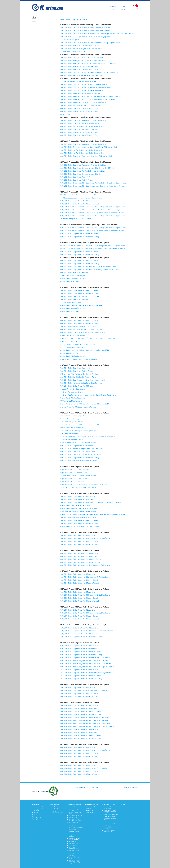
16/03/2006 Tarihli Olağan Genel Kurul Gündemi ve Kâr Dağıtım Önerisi (85, 691)
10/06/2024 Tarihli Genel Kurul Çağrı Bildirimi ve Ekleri (79, 108)
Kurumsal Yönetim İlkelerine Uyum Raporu (75, 820)
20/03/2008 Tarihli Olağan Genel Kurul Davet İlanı (77, 610)
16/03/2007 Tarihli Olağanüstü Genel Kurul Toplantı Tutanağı (81, 637)
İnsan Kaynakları (91, 804)
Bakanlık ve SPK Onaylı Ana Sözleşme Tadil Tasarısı (78, 443)
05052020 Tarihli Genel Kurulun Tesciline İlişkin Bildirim (79, 195)
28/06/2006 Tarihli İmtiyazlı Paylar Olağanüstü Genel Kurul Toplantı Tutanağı (87, 726)
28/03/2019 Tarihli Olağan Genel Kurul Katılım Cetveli (79, 234)
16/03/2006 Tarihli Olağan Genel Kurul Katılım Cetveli (79, 694)
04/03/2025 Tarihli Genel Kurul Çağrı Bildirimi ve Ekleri (79, 69)
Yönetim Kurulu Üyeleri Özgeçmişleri (73, 416)
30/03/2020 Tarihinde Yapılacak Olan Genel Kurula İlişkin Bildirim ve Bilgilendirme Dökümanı (93, 213)
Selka (35, 814)
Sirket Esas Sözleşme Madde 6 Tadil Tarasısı (75, 219)
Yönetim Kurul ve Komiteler (69, 353)
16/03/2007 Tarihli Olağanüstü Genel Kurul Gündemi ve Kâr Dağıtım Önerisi (86, 631)
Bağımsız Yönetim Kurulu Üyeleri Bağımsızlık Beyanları (79, 359)
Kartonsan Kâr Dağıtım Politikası (71, 347)
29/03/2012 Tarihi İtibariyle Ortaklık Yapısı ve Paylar (78, 517)
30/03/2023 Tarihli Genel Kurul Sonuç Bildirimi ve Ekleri (79, 123)
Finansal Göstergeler (74, 807)
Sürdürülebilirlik (109, 804)
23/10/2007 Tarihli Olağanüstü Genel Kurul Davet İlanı (79, 670)
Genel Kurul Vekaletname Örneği (71, 392)
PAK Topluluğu (38, 818)
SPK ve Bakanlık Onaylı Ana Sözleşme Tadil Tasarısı (78, 476)
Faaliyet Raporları (73, 826)
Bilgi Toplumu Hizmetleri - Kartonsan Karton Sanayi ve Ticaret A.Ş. (75, 862)
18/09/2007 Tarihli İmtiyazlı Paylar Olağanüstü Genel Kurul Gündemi (84, 661)
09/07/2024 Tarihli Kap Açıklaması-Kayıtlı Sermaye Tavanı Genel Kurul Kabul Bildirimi (90, 96)
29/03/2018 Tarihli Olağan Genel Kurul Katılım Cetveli (79, 252)
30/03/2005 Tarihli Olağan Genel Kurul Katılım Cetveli (79, 753)
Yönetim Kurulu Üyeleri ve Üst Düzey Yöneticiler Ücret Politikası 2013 (84, 404)
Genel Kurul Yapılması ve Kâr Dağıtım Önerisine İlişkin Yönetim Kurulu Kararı (87, 338)
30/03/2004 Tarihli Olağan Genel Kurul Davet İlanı (77, 765)
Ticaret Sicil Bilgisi (74, 809)
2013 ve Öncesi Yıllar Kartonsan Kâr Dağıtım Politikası (79, 374)
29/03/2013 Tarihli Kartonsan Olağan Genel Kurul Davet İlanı (81, 449)
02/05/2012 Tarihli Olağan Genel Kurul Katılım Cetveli (79, 520)
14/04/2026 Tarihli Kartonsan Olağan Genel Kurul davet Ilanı (81, 49)
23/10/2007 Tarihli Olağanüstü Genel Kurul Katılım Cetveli (80, 676)
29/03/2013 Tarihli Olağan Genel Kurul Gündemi (77, 446)
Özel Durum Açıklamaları (76, 828)
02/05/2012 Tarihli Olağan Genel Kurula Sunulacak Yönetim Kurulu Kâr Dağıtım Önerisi (90, 502)
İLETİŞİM (114, 6)
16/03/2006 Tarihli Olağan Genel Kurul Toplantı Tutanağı (79, 696)
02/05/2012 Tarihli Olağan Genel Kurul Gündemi (77, 499)
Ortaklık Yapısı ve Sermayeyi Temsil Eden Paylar (75, 812)
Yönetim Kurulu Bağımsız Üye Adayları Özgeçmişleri (78, 508)
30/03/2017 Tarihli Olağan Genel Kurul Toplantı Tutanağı (79, 264)
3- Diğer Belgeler (73, 845)
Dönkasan (36, 816)
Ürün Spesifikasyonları (57, 809)
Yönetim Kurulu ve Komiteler (70, 281)
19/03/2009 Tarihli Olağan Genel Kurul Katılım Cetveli (79, 598)
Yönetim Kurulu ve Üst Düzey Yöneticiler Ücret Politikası (79, 526)
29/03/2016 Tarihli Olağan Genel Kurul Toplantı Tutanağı (79, 293)
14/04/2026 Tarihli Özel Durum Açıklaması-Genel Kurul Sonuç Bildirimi (85, 31)
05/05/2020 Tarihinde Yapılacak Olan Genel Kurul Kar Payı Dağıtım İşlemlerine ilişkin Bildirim (93, 207)
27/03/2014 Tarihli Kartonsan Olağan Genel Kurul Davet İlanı (81, 383)
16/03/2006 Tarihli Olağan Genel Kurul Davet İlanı (77, 688)
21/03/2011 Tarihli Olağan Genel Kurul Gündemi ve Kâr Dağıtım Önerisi (85, 538)
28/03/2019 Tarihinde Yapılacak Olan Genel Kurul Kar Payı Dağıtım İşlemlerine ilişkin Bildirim (93, 228)
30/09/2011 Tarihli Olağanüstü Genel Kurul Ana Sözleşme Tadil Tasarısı (85, 565)
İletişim (122, 804)
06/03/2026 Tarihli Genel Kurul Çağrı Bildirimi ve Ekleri (79, 46)
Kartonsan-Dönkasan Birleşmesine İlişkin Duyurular (78, 81)
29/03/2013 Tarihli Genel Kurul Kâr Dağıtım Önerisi (78, 452)
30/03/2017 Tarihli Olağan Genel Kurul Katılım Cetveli (79, 261)
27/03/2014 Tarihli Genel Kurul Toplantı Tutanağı (77, 371)
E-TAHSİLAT (126, 10)
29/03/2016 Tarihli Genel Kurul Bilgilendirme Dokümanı (79, 296)
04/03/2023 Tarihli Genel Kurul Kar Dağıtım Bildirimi (78, 129)
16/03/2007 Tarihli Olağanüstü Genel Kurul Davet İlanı (79, 628)
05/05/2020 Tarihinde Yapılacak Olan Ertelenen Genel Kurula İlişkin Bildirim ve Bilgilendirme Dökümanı (96, 210)
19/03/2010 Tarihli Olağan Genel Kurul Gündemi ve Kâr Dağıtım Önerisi (85, 577)
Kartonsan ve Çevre (109, 817)
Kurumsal (36, 804)
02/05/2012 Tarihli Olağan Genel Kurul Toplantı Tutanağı (79, 523)
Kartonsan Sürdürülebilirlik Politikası (108, 827)
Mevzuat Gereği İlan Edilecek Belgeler (74, 839)
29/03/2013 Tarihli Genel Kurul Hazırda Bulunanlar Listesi (80, 455)
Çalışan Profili (90, 810)
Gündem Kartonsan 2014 (68, 341)
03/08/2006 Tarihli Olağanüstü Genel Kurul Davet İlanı (79, 729)
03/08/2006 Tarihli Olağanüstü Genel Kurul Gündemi (78, 732)
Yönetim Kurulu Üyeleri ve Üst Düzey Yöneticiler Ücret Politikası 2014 (84, 350)
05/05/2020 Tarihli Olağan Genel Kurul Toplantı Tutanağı (79, 204)
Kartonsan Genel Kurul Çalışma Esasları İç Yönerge (78, 344)
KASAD (42, 791)
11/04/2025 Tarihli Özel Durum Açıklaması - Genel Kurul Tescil (82, 57)
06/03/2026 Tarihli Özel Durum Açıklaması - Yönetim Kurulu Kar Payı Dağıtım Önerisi (90, 43)
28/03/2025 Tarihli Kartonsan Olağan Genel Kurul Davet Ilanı (81, 75)
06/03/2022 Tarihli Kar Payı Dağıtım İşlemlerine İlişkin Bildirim (82, 153)
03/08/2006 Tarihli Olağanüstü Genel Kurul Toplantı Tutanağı (81, 738)
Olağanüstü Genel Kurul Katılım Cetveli (74, 473)
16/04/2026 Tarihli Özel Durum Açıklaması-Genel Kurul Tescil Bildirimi (85, 28)
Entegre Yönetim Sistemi (111, 815)
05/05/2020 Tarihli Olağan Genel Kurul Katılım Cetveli (79, 201)
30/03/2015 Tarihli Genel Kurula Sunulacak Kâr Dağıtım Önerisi (82, 332)
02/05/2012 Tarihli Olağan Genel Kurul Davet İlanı (77, 496)
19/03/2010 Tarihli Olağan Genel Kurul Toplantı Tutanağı (79, 583)
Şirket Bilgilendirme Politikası (74, 854)
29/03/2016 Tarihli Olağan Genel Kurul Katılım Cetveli (79, 290)
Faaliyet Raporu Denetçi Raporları (75, 836)
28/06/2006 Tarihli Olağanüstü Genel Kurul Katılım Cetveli (80, 711)
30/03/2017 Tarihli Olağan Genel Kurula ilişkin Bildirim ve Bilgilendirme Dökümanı (89, 267)
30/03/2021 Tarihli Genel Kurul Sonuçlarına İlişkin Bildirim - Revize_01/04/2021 (88, 168)
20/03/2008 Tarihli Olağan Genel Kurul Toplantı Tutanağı (79, 619)
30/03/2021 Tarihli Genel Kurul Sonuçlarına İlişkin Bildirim (80, 174)
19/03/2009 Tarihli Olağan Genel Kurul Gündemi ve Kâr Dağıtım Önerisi (85, 595)
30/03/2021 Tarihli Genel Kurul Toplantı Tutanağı (77, 180)
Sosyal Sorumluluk (109, 822)
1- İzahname (72, 841)
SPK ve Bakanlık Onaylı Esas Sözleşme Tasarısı (76, 52)
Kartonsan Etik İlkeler (110, 824)
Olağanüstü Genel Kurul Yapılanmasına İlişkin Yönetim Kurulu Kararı (84, 485)
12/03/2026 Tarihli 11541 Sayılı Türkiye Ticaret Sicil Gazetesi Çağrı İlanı (85, 37)
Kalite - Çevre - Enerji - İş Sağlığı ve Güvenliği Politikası (110, 811)
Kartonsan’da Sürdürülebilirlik (108, 808)
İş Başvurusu (90, 812)
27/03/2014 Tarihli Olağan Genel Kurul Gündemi (77, 386)
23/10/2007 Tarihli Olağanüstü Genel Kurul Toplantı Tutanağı (81, 679)
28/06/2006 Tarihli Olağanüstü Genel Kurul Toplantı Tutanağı (81, 714)
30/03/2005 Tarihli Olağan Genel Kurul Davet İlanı (77, 747)
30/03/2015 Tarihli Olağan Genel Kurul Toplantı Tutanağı (79, 323)
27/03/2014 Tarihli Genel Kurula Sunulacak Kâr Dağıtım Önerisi (82, 380)
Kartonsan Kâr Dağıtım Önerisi (71, 302)
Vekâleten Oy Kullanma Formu (75, 858)
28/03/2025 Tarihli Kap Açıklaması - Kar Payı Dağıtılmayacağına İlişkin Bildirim (88, 63)
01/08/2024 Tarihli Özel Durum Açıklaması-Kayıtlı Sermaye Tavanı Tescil (85, 87)
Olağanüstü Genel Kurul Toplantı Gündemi (74, 479)
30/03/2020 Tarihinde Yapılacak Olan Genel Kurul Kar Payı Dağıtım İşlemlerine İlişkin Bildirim (93, 216)
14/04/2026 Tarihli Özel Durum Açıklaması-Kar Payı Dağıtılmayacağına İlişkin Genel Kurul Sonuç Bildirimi (97, 34)
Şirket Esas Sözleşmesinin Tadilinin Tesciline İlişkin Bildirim (81, 198)
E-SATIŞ (113, 10)
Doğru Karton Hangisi (57, 813)
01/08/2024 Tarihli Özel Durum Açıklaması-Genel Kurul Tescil (81, 90)
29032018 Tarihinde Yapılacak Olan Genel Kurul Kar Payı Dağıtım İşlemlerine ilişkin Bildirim (92, 246)
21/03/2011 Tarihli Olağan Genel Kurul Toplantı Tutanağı (79, 544)
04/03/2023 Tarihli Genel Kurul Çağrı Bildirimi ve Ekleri (79, 135)
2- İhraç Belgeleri (73, 843)
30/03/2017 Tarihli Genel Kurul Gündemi (74, 272)
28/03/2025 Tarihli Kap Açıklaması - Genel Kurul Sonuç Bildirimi (82, 61)
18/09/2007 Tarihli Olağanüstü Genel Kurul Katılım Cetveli (80, 652)
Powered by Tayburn (130, 787)
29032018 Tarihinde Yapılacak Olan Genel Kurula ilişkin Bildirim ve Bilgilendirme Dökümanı (92, 249)
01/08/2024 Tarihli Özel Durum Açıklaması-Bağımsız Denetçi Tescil (83, 84)
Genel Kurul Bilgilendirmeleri (73, 848)
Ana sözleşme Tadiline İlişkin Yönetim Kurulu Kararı (78, 487)
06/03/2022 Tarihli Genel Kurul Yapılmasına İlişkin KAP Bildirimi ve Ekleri (86, 156)
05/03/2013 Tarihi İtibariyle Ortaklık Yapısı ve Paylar (78, 461)
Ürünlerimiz (54, 804)
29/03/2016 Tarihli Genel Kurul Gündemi (74, 299)
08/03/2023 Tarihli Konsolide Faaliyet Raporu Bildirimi (79, 132)
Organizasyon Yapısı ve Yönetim (92, 808)
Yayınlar (36, 820)
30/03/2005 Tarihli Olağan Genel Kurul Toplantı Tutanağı (79, 756)
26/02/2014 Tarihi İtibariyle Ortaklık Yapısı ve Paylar (78, 377)
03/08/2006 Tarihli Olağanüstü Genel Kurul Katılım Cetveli (80, 735)
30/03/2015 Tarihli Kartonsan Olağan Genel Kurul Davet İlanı (81, 329)
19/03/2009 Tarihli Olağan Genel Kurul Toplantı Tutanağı (79, 601)
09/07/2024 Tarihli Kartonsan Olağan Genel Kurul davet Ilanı (81, 105)
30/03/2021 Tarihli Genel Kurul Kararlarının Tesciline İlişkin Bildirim (84, 165)
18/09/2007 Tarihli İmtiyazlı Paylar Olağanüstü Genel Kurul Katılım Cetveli (86, 664)
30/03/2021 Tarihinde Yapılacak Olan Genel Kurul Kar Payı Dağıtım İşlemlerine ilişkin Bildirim (93, 183)
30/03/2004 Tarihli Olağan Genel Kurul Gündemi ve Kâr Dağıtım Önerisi (85, 768)
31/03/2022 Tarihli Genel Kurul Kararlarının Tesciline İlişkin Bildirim (84, 144)
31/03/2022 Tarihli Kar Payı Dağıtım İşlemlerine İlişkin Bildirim (82, 150)
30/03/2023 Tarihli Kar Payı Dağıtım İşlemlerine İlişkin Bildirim (82, 126)
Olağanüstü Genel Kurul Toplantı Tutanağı (74, 470)
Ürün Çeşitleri (55, 807)
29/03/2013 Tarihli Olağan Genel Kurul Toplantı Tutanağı (79, 458)
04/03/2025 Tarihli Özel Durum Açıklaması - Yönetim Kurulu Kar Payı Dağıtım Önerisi (90, 72)
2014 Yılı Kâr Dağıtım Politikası (71, 401)
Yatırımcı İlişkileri (74, 804)
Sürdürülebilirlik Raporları (73, 823)
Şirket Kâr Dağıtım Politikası (74, 851)
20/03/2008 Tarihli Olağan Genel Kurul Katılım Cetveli (79, 616)
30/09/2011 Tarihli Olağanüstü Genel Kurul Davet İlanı (79, 553)
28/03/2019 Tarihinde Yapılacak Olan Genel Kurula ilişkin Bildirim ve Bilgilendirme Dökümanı (93, 231)
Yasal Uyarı (95, 787)
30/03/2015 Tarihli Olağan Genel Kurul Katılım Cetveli (79, 320)
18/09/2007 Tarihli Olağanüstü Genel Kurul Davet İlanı (79, 646)
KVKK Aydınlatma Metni (80, 787)
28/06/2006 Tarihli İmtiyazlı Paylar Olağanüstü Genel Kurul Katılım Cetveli (86, 723)
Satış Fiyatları (55, 811)
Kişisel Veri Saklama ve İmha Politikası (110, 831)
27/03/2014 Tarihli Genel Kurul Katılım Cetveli (76, 368)
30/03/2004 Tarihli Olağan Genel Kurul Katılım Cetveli (79, 771)
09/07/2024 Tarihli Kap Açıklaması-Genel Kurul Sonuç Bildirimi (82, 93)
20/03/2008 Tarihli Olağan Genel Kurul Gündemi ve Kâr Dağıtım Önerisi (85, 613)
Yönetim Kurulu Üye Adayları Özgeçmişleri (75, 505)
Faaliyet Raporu (65, 114)
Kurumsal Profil (38, 807)
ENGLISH (125, 6)
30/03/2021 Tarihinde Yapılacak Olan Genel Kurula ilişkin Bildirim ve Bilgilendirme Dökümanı (93, 186)
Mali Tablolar (72, 830)
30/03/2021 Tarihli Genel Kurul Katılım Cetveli (76, 177)
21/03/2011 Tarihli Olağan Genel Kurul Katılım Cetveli (79, 541)
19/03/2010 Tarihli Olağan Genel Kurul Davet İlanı (77, 574)
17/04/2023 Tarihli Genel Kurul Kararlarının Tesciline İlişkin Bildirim (84, 120)
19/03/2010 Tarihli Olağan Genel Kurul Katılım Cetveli (79, 580)
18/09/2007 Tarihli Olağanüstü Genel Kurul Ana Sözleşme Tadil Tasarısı (85, 658)
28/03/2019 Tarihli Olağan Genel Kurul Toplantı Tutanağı (79, 237)
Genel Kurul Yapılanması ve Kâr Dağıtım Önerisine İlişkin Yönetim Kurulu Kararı (88, 395)
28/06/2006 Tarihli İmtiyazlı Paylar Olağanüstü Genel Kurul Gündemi (84, 720)
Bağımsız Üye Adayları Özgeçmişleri (72, 276)
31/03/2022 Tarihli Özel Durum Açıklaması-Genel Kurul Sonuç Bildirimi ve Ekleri (88, 147)
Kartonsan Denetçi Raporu (69, 434)
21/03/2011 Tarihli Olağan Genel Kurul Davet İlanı (77, 535)
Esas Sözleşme (73, 817)
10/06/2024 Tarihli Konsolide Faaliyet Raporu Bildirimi (79, 111)
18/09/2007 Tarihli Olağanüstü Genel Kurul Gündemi (78, 649)
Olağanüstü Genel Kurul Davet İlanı (72, 482)
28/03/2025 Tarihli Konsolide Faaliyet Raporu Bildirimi (79, 67)
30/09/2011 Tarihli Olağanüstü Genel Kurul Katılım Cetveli (80, 559)
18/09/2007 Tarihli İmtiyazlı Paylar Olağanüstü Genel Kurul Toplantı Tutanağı (87, 667)
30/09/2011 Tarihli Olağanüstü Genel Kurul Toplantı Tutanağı (81, 562)
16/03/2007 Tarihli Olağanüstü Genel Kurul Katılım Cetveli (80, 634)
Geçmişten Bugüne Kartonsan (39, 810)
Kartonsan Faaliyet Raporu (69, 40)
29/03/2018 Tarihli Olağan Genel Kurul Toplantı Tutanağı (79, 255)
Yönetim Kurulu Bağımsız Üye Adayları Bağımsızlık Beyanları (81, 305)
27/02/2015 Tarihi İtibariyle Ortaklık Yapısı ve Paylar (78, 326)
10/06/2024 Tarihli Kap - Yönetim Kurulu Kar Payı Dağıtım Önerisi (83, 102)
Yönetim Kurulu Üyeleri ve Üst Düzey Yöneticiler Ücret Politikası (82, 425)
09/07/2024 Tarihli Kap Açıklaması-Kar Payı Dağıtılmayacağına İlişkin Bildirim (88, 99)
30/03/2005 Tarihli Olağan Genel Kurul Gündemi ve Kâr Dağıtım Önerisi (85, 750)
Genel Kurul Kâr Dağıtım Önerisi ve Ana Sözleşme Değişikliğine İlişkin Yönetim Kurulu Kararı (93, 514)
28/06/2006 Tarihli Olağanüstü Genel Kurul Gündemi (78, 708)
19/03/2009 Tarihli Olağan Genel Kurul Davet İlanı (77, 592)
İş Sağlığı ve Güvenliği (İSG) (110, 819)
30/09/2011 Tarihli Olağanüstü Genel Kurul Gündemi (78, 556)
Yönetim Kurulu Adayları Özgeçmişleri (73, 278)
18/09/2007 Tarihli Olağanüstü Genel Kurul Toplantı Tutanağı (81, 655)
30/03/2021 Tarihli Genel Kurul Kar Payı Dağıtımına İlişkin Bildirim (83, 171)
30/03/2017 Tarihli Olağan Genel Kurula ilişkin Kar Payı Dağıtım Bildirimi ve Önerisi (89, 270)
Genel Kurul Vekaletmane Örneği (71, 440)
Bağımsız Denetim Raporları (74, 832)
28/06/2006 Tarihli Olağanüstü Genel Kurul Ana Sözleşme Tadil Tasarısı (85, 717)
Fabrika (36, 812)
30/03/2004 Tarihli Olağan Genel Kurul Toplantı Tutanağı (79, 774)
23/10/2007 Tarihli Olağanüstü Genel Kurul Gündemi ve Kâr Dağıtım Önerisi (86, 673)
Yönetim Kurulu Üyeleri (75, 815)
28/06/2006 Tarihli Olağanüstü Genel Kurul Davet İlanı (79, 706)
